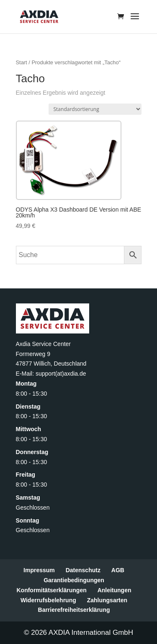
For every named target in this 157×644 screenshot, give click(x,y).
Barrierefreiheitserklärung (74, 610)
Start (22, 62)
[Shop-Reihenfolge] (95, 109)
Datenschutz (83, 570)
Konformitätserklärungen (51, 590)
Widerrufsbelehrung (48, 600)
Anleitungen (115, 590)
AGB (118, 570)
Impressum (39, 570)
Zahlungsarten (107, 600)
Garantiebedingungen (74, 580)
